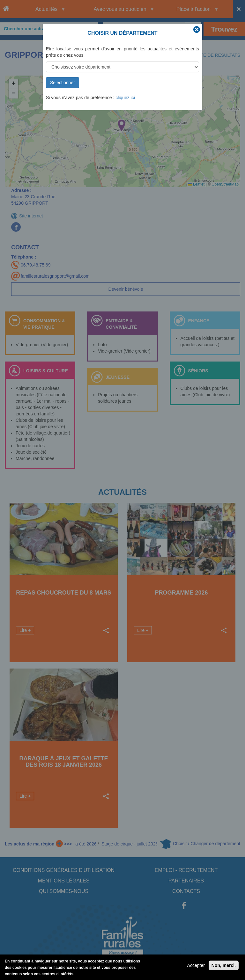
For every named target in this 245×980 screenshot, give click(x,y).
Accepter (196, 965)
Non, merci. (224, 965)
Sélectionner (63, 83)
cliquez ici (125, 98)
